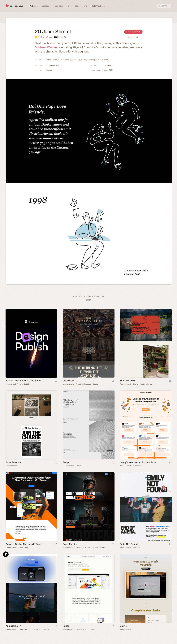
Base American (14, 462)
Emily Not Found (129, 544)
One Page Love (16, 6)
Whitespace (103, 60)
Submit (88, 299)
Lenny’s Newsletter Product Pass (138, 462)
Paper (66, 626)
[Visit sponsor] (56, 381)
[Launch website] (113, 381)
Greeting (76, 60)
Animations (52, 60)
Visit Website (133, 32)
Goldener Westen (45, 37)
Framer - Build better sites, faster (24, 381)
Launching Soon (99, 548)
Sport (95, 384)
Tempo (66, 462)
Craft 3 (124, 626)
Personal (137, 548)
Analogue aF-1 (13, 626)
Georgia (49, 70)
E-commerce (138, 466)
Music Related (146, 384)
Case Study (23, 548)
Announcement (52, 65)
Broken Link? (133, 37)
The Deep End (127, 381)
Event (136, 384)
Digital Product (83, 548)
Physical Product (83, 384)
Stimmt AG (62, 37)
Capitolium (68, 381)
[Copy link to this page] (75, 32)
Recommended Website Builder (18, 384)
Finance (79, 466)
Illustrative (107, 65)
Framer (6, 554)
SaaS (93, 629)
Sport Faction (70, 544)
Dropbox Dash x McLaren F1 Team (24, 544)
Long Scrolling (89, 60)
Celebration (65, 60)
